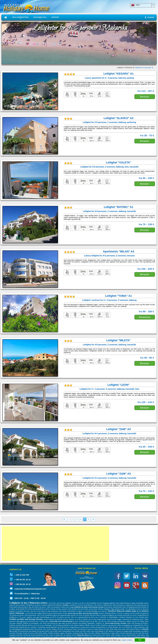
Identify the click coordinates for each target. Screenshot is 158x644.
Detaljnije (145, 317)
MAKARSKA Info (40, 18)
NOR (135, 5)
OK (140, 640)
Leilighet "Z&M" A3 (119, 474)
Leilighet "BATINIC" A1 (118, 207)
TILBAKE (150, 17)
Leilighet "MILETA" (118, 340)
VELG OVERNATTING (20, 18)
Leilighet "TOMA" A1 (118, 296)
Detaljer (145, 97)
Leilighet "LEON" (119, 385)
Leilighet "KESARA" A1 (118, 74)
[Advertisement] (55, 544)
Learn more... (128, 640)
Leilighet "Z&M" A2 (119, 429)
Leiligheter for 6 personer (144, 68)
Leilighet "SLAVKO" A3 (119, 118)
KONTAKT (55, 17)
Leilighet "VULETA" (118, 162)
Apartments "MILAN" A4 (118, 251)
